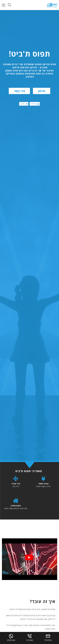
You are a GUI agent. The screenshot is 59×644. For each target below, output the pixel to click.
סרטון (42, 91)
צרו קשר (19, 91)
